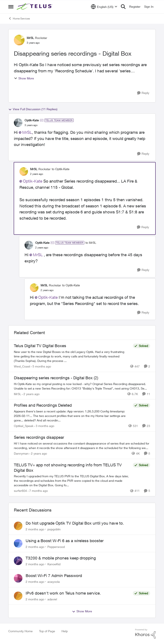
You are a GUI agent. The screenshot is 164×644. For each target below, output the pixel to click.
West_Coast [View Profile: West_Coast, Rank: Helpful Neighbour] (22, 366)
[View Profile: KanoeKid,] (18, 561)
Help (65, 631)
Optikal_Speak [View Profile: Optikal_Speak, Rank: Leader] (24, 426)
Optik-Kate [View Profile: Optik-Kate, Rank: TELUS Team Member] (32, 120)
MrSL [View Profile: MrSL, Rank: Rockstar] (30, 38)
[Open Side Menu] (11, 7)
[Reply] (143, 93)
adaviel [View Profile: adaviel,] (52, 599)
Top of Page (47, 631)
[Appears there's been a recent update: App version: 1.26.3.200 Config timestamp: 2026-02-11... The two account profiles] (72, 416)
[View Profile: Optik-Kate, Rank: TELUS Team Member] (18, 123)
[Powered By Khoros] (145, 634)
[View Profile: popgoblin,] (18, 526)
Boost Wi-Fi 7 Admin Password (54, 576)
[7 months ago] (38, 491)
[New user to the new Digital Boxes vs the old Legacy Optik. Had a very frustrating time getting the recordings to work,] (72, 356)
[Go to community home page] (35, 7)
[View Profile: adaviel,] (18, 596)
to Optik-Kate (61, 169)
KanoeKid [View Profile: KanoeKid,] (54, 564)
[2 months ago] (35, 529)
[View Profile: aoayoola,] (18, 578)
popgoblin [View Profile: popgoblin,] (54, 529)
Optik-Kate (33, 181)
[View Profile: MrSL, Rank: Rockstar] (19, 40)
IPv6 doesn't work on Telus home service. (63, 593)
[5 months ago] (41, 366)
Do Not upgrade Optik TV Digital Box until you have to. (75, 523)
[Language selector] (104, 7)
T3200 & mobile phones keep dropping (61, 558)
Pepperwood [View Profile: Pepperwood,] (56, 547)
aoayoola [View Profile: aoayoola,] (54, 582)
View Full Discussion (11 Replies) (33, 109)
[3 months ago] (44, 426)
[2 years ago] (31, 394)
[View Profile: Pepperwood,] (18, 543)
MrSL (27, 132)
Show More (24, 78)
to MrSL (91, 243)
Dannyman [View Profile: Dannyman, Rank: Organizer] (21, 453)
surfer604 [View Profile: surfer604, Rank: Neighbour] (20, 491)
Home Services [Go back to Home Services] (19, 18)
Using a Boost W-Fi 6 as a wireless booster (65, 541)
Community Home (20, 631)
